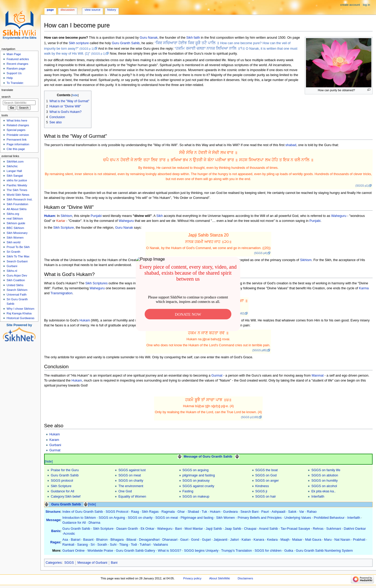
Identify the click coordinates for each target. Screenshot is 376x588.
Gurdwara (231, 512)
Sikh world (13, 242)
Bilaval (131, 540)
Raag (135, 512)
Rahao (312, 512)
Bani (178, 529)
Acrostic (69, 534)
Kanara (259, 540)
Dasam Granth (127, 529)
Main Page (14, 54)
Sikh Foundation (17, 204)
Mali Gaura (313, 540)
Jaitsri (234, 540)
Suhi (113, 545)
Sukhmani (334, 529)
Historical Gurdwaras (20, 318)
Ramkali (68, 545)
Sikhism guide (16, 223)
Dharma (94, 523)
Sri (93, 545)
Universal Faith (16, 295)
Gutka (289, 551)
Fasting (188, 491)
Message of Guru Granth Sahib (208, 457)
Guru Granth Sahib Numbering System (324, 551)
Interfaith (318, 497)
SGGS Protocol (117, 512)
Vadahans (161, 545)
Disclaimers (245, 578)
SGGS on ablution (325, 475)
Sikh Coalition (16, 280)
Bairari (76, 540)
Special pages (16, 130)
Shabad (193, 512)
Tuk (205, 512)
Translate (7, 90)
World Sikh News (18, 195)
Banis (56, 531)
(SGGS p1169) (250, 417)
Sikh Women (226, 518)
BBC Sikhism (15, 228)
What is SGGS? (170, 551)
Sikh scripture (79, 43)
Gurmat (217, 376)
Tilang (124, 545)
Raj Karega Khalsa (19, 313)
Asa (65, 540)
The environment (131, 486)
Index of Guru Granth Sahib (83, 512)
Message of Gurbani (92, 563)
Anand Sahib (269, 529)
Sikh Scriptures (96, 283)
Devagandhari (149, 540)
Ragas (55, 542)
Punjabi (96, 216)
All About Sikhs (16, 209)
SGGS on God (266, 475)
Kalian (246, 540)
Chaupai (250, 529)
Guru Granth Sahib (126, 43)
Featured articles (18, 59)
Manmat (318, 376)
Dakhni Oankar (355, 529)
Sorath (102, 545)
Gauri (184, 540)
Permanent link (16, 140)
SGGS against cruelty (198, 486)
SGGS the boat (267, 470)
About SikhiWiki (219, 578)
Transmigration (61, 293)
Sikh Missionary (17, 233)
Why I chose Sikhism (20, 309)
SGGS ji (261, 491)
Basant (89, 540)
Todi (134, 545)
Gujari (206, 540)
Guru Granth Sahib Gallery (136, 551)
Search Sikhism (17, 290)
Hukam (50, 216)
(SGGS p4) (261, 253)
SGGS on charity (131, 481)
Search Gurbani (17, 261)
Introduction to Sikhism (79, 518)
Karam (54, 440)
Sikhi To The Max (18, 256)
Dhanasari (170, 540)
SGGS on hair (266, 497)
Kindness (262, 486)
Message (53, 520)
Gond (195, 540)
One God (125, 491)
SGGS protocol (62, 481)
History (112, 10)
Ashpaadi (278, 512)
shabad (291, 145)
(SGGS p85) (260, 350)
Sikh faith (193, 38)
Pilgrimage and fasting (197, 518)
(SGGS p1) (362, 186)
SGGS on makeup (196, 497)
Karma (364, 288)
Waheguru (339, 216)
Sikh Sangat (15, 176)
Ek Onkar (148, 529)
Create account (350, 5)
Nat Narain (342, 540)
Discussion (67, 10)
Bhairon (102, 540)
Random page (16, 68)
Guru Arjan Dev (17, 275)
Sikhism (66, 216)
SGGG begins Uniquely (201, 551)
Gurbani (55, 445)
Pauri (265, 512)
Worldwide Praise (100, 551)
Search (6, 97)
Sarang (82, 545)
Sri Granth (13, 252)
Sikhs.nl (12, 271)
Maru (328, 540)
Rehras (318, 529)
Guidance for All (62, 491)
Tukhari (145, 545)
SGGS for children (268, 551)
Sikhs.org (13, 214)
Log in (366, 5)
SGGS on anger (267, 481)
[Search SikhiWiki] (19, 103)
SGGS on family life (326, 470)
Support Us (14, 73)
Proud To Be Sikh (18, 247)
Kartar (61, 221)
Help (10, 78)
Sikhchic (12, 166)
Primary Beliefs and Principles (260, 518)
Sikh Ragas (150, 512)
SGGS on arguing (196, 470)
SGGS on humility (324, 481)
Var (302, 512)
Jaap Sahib (233, 529)
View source (92, 10)
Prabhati (359, 540)
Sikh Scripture (64, 228)
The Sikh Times (17, 190)
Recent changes (17, 64)
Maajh (285, 540)
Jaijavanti (221, 540)
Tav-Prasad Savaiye (295, 529)
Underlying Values (298, 518)
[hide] (49, 462)
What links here (17, 120)
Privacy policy (192, 578)
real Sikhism (15, 218)
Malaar (297, 540)
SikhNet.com (15, 162)
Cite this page (16, 149)
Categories (54, 563)
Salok (292, 512)
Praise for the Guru (65, 470)
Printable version (18, 135)
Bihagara (117, 540)
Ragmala (168, 512)
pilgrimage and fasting (199, 475)
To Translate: (15, 83)
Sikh (160, 216)
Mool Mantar (194, 529)
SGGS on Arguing (112, 518)
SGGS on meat (130, 475)
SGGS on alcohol (324, 486)
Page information (18, 144)
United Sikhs (15, 285)
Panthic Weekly (17, 185)
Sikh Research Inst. (19, 199)
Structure (53, 512)
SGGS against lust (132, 470)
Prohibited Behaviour (329, 518)
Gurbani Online (74, 551)
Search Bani (249, 512)
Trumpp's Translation (237, 551)
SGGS (69, 563)
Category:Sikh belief (66, 497)
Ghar (181, 512)
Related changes (18, 125)
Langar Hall (14, 171)
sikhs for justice (17, 180)
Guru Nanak (149, 38)
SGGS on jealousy (196, 481)
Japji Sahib (214, 529)
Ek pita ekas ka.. (323, 491)
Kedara (272, 540)
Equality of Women (132, 497)
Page (50, 10)
